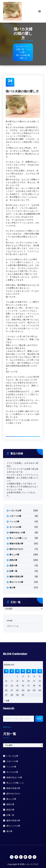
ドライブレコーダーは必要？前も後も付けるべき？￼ (22, 470)
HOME (10, 621)
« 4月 (7, 701)
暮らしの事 (14, 555)
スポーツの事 (15, 516)
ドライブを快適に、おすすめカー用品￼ (22, 465)
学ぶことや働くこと (18, 538)
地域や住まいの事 (17, 533)
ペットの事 (25, 51)
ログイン (7, 727)
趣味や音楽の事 (16, 577)
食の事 (12, 588)
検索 (39, 719)
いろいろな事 (15, 511)
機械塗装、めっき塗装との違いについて (22, 479)
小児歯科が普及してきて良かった (21, 484)
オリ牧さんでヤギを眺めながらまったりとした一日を (22, 488)
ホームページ (22, 46)
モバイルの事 (15, 527)
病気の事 (13, 560)
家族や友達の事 (16, 544)
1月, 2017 (10, 82)
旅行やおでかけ (16, 549)
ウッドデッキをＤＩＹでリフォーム (22, 475)
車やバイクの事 (16, 582)
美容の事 (13, 566)
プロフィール (13, 626)
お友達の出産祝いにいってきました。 (21, 494)
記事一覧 (20, 49)
